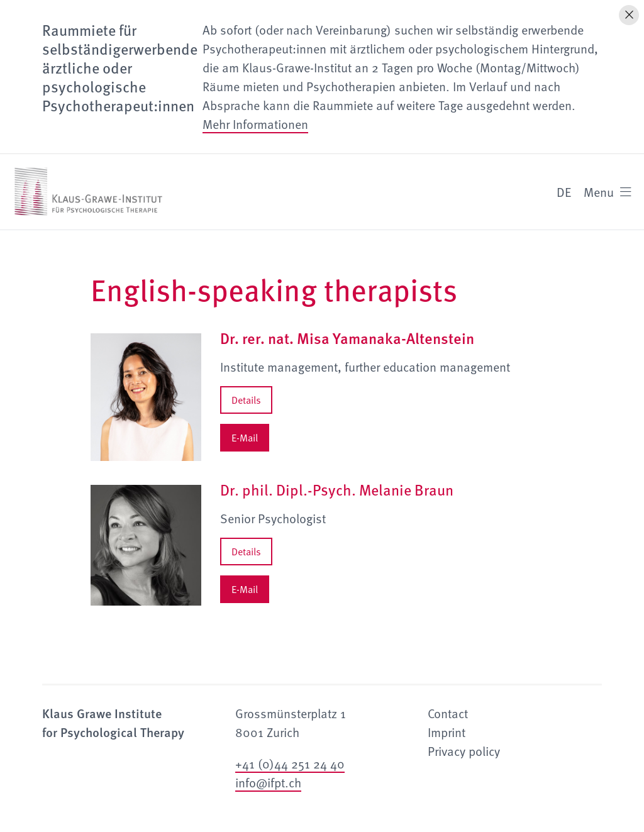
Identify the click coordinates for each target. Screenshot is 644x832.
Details (246, 400)
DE (564, 192)
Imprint (447, 732)
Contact (448, 713)
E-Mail (245, 438)
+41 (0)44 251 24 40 (290, 763)
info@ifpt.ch (268, 782)
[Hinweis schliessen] (629, 15)
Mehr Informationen (255, 124)
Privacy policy (464, 751)
